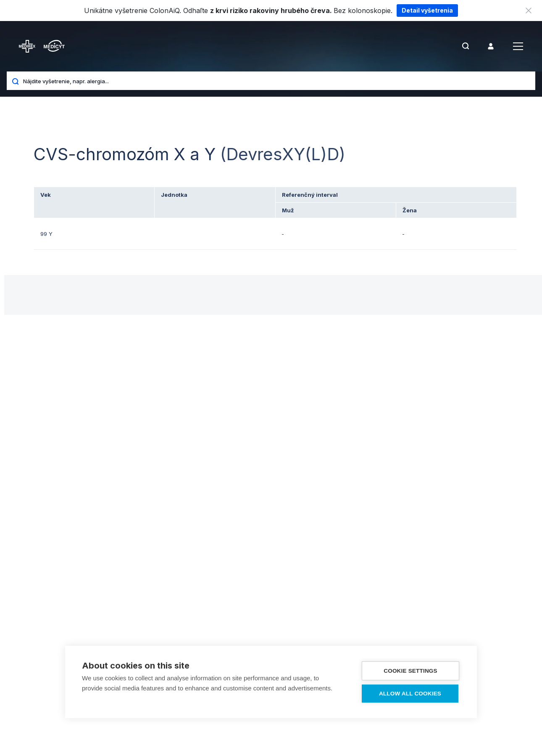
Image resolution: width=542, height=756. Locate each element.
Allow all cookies (410, 694)
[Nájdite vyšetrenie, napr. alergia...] (276, 81)
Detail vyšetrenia (427, 10)
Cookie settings (410, 671)
